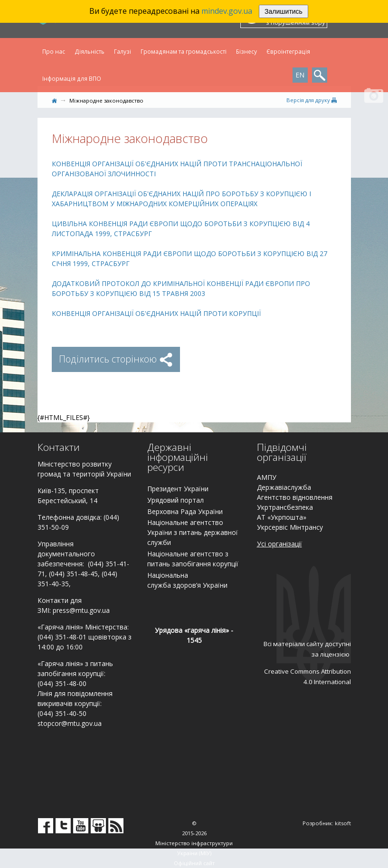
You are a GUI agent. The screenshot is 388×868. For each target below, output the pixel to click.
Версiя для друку (312, 100)
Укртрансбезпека (285, 507)
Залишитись (284, 11)
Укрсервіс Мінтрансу (290, 527)
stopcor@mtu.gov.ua (70, 723)
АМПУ (267, 477)
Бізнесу (246, 51)
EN (300, 75)
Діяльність (90, 51)
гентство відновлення (297, 497)
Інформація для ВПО (72, 78)
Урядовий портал (175, 500)
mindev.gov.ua (227, 11)
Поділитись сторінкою (116, 359)
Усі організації (279, 544)
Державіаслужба (284, 487)
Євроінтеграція (288, 51)
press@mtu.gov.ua (81, 610)
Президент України (178, 489)
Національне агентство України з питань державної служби (193, 532)
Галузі (123, 51)
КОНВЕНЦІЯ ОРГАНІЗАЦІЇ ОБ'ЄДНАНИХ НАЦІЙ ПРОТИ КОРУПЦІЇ (156, 313)
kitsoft (343, 823)
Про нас (54, 51)
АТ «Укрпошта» (282, 517)
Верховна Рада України (185, 511)
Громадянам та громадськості (184, 51)
